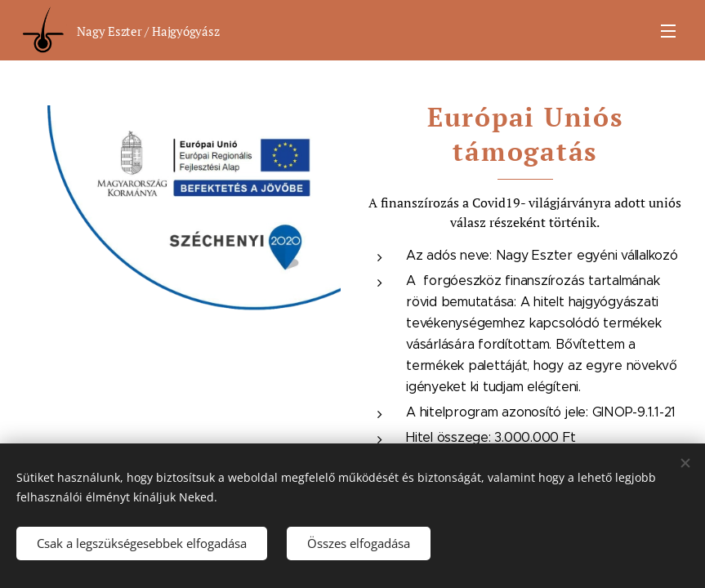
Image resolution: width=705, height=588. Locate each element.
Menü (668, 31)
